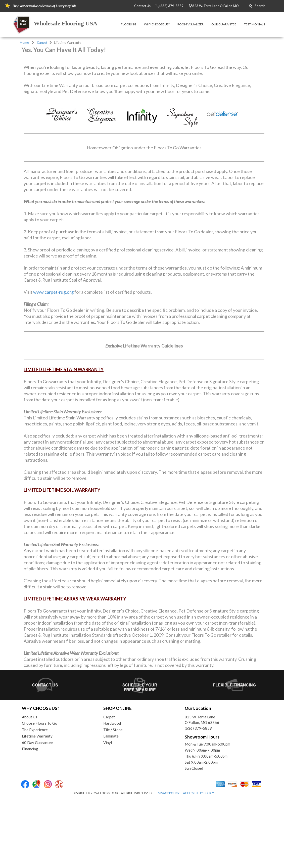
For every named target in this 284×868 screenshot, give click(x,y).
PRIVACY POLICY (168, 863)
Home (24, 42)
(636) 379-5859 (198, 798)
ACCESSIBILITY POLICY (198, 863)
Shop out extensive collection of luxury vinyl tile (44, 6)
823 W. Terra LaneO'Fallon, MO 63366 (202, 790)
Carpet (42, 42)
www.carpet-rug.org (53, 362)
